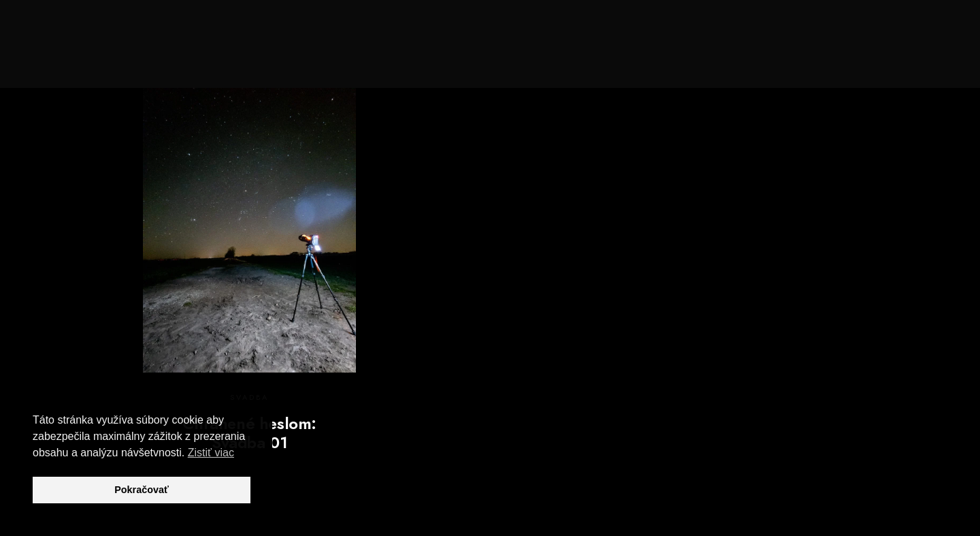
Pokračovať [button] (142, 490)
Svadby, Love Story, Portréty (614, 56)
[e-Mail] (904, 28)
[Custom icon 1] (928, 28)
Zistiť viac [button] (211, 453)
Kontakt (902, 56)
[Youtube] (855, 28)
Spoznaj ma (484, 56)
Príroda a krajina (761, 56)
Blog (844, 56)
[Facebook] (831, 28)
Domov (414, 56)
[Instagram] (879, 28)
